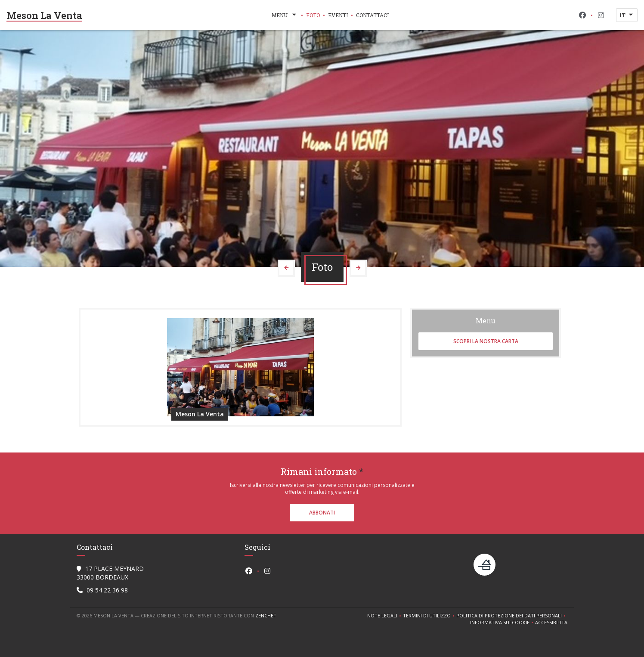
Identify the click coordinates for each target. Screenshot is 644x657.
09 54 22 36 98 (107, 590)
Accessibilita (551, 623)
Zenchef (266, 615)
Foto (313, 15)
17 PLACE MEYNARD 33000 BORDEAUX (110, 573)
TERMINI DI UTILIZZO (430, 616)
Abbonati (322, 513)
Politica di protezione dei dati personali (512, 616)
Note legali (385, 616)
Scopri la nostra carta (486, 341)
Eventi (338, 15)
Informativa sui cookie (503, 623)
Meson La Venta (44, 15)
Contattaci (372, 15)
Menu (285, 15)
